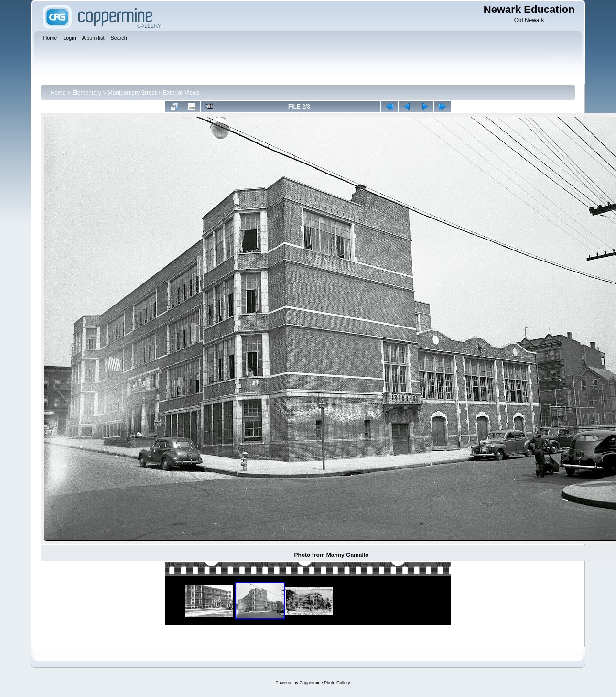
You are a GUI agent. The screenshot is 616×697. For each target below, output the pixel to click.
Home (58, 93)
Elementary (87, 93)
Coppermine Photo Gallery (324, 683)
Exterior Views (181, 93)
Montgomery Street (132, 93)
